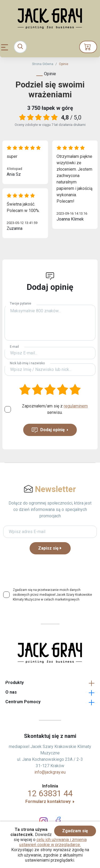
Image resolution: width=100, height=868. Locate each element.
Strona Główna (43, 64)
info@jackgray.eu (50, 772)
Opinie (64, 64)
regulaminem (76, 406)
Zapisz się (50, 548)
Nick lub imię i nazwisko (27, 363)
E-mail (14, 347)
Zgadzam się (75, 831)
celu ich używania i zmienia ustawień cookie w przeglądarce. (53, 842)
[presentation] (50, 569)
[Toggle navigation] (20, 47)
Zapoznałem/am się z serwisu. (55, 409)
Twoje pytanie (21, 303)
